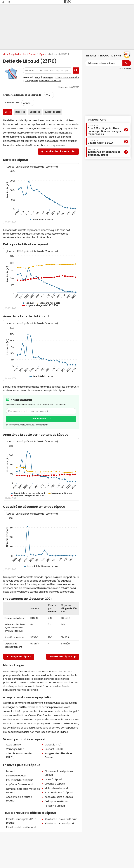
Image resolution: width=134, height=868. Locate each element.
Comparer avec (11, 103)
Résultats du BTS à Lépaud (59, 823)
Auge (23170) (13, 745)
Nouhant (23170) (54, 749)
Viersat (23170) (53, 745)
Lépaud (43, 54)
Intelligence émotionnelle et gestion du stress (104, 152)
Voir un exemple (124, 68)
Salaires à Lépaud (16, 776)
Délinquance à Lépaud (57, 801)
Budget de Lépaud (19, 657)
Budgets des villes (17, 54)
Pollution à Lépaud (55, 806)
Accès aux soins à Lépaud (59, 797)
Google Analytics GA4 (100, 142)
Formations (97, 120)
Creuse (32, 54)
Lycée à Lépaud (53, 779)
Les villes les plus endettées (60, 151)
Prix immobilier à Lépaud (20, 780)
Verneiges (48, 77)
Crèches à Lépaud (55, 784)
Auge (38, 77)
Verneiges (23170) (16, 749)
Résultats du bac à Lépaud (21, 827)
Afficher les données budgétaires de (22, 95)
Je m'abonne (39, 419)
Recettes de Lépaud (63, 657)
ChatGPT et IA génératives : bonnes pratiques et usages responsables (104, 130)
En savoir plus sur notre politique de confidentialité (27, 425)
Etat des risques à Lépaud (59, 792)
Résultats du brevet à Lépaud (61, 819)
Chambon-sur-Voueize (67, 77)
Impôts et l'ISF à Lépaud (19, 784)
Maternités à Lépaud (56, 788)
